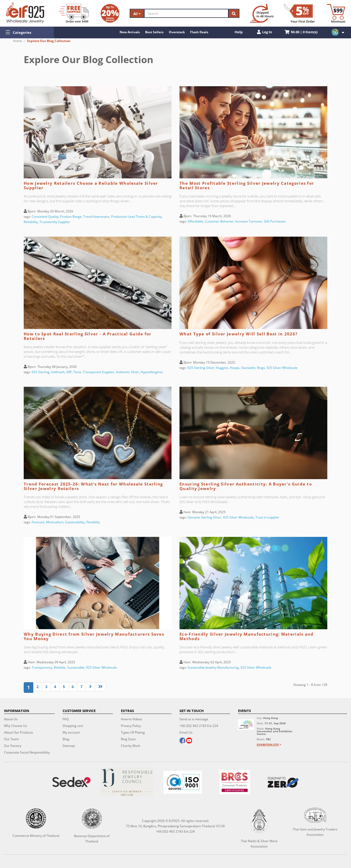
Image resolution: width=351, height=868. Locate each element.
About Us (11, 719)
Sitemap (69, 746)
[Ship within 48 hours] (262, 13)
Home (18, 41)
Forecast (38, 522)
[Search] (186, 13)
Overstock (177, 32)
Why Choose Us (16, 726)
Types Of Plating (133, 732)
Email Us (186, 732)
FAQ (66, 719)
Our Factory (13, 746)
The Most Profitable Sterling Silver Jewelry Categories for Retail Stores (247, 185)
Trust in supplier (267, 517)
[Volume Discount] (110, 13)
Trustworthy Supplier (55, 222)
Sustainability (75, 522)
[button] (27, 32)
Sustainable (76, 667)
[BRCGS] (235, 782)
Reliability (31, 222)
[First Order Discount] (299, 13)
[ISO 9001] (183, 782)
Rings (261, 368)
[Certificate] (127, 782)
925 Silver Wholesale (282, 368)
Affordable (195, 221)
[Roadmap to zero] (283, 782)
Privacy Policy (131, 726)
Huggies (222, 368)
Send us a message (194, 719)
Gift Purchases (275, 221)
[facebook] (182, 741)
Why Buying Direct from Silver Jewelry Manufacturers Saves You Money (94, 636)
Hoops (235, 368)
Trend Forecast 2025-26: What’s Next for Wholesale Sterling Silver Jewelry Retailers (93, 486)
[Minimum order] (336, 13)
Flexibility (93, 522)
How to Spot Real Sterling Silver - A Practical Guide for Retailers (88, 336)
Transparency (42, 667)
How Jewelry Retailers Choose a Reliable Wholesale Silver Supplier (91, 185)
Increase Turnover (249, 221)
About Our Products (19, 732)
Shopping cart (73, 726)
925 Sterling (41, 372)
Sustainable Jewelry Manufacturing (213, 667)
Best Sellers (154, 32)
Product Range (71, 217)
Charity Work (130, 746)
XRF (69, 372)
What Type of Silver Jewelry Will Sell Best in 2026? (238, 334)
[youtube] (189, 741)
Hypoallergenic (152, 372)
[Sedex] (71, 782)
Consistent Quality (45, 217)
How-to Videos (132, 719)
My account (71, 732)
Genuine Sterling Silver (204, 517)
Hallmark (58, 372)
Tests (77, 372)
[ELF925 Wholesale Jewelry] (25, 13)
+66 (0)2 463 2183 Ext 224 (199, 726)
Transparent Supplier (99, 372)
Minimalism (55, 522)
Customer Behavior (219, 221)
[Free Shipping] (74, 13)
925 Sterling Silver (201, 368)
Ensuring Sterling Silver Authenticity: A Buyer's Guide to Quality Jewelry (246, 486)
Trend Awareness (96, 217)
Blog (66, 739)
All (137, 14)
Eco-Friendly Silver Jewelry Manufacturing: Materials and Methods (247, 636)
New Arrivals (130, 32)
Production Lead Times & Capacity (136, 217)
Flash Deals (199, 32)
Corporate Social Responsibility (27, 752)
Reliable (60, 667)
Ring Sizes (128, 739)
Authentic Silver (127, 372)
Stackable (248, 368)
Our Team (11, 739)
